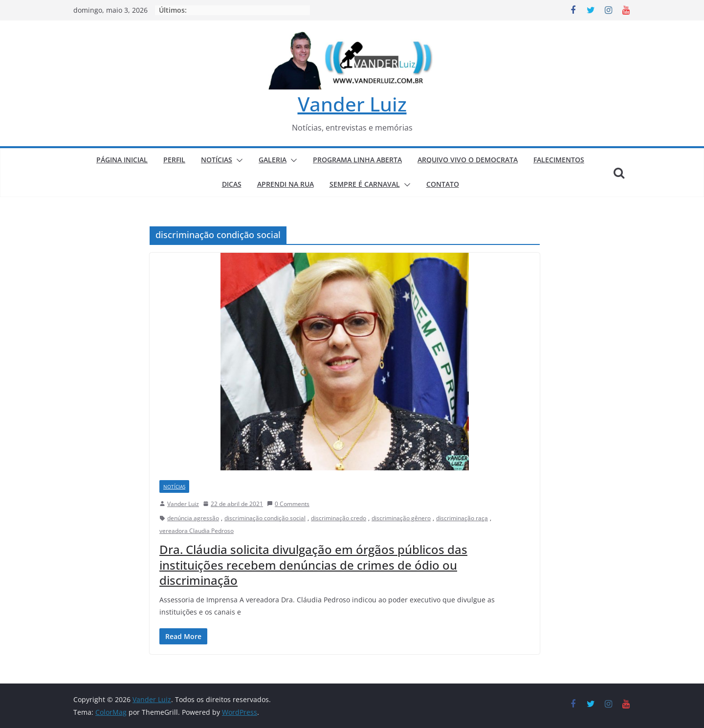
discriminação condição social (265, 518)
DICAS (232, 184)
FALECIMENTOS (559, 160)
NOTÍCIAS (217, 160)
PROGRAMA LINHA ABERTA (357, 160)
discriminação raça (462, 518)
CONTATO (443, 184)
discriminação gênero (401, 518)
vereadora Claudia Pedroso (197, 531)
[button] (238, 160)
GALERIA (273, 160)
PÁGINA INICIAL (122, 160)
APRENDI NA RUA (286, 184)
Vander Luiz (352, 104)
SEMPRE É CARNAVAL (365, 184)
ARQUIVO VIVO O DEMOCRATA (468, 160)
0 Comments (288, 504)
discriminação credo (339, 518)
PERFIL (174, 160)
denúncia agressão (193, 518)
